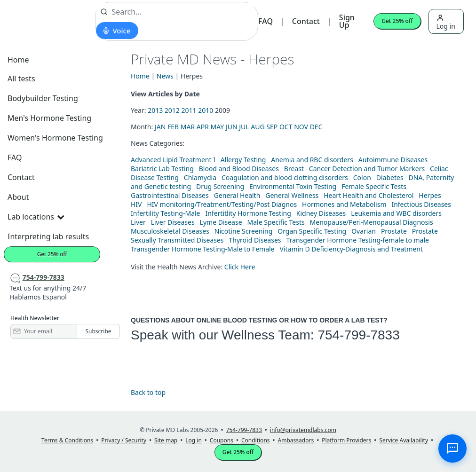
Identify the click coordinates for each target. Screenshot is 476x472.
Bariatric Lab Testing (162, 169)
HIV (136, 204)
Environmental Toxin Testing (293, 186)
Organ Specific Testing (312, 231)
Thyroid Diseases (255, 240)
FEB (173, 127)
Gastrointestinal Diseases (170, 195)
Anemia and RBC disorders (312, 160)
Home (18, 60)
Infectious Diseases (421, 204)
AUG (258, 127)
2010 (206, 110)
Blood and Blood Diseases (239, 169)
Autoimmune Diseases (393, 160)
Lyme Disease (221, 222)
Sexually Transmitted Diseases (177, 240)
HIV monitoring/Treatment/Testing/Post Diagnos (222, 204)
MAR (188, 127)
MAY (218, 127)
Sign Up (347, 21)
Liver (138, 222)
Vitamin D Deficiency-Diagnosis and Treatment (352, 249)
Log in (446, 22)
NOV (301, 127)
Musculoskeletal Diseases (170, 231)
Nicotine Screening (244, 231)
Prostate (394, 231)
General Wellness (292, 195)
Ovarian (364, 231)
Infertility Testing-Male (166, 213)
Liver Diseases (173, 222)
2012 (172, 110)
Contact (306, 21)
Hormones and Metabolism (344, 204)
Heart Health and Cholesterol (369, 195)
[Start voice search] (117, 31)
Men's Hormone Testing (49, 118)
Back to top (148, 392)
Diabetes (390, 177)
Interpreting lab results (48, 236)
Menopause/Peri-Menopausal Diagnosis (372, 222)
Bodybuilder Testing (43, 98)
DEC (316, 127)
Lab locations (36, 217)
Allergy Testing (243, 160)
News (165, 76)
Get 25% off (397, 21)
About (18, 197)
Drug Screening (220, 186)
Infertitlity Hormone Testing (248, 213)
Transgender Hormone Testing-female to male (357, 240)
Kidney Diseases (321, 213)
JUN (232, 127)
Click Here (240, 267)
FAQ (266, 21)
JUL (244, 127)
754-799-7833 (358, 335)
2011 (189, 110)
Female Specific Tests (374, 186)
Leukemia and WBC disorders (396, 213)
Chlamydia (200, 177)
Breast (294, 169)
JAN (160, 127)
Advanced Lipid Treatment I (173, 160)
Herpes (430, 195)
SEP (272, 127)
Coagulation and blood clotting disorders (285, 177)
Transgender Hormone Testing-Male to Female (203, 249)
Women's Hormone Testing (55, 138)
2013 (155, 110)
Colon (362, 177)
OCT (286, 127)
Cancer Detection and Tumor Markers (367, 169)
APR (203, 127)
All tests (21, 79)
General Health (237, 195)
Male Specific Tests (276, 222)
